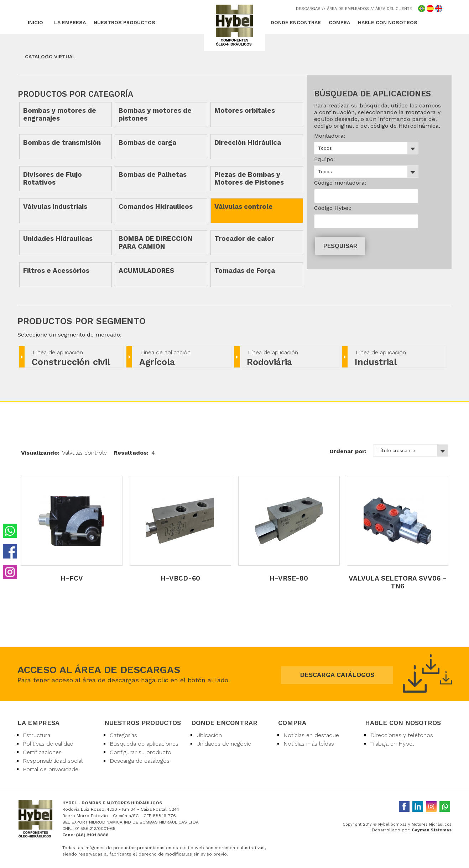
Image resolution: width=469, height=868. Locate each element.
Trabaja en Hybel (392, 744)
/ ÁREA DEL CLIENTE (392, 9)
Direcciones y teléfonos (402, 735)
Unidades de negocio (224, 744)
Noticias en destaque (311, 735)
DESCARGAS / (310, 9)
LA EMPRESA (70, 22)
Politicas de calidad (48, 744)
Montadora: (330, 136)
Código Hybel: (333, 208)
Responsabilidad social (53, 761)
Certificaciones (42, 752)
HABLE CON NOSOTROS (388, 22)
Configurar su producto (140, 752)
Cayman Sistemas (432, 830)
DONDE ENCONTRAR (296, 22)
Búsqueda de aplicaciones (144, 744)
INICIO (35, 22)
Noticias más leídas (309, 744)
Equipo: (324, 159)
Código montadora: (340, 183)
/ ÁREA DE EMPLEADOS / (348, 9)
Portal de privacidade (51, 769)
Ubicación (209, 735)
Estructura (37, 735)
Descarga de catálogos (140, 761)
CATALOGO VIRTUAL (50, 57)
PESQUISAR (340, 246)
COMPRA (339, 22)
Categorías (123, 735)
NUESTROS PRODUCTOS (124, 22)
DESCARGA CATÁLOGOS (337, 675)
